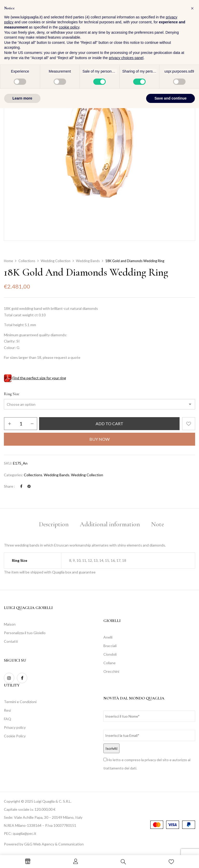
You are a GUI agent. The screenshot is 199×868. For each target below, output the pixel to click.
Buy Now (99, 439)
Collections (27, 261)
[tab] (54, 525)
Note (158, 524)
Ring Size (12, 394)
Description (54, 524)
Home (8, 261)
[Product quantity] (21, 424)
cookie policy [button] (69, 787)
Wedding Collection (56, 261)
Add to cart (109, 423)
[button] (190, 18)
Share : (9, 486)
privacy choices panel (126, 817)
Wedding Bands (88, 261)
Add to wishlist (189, 424)
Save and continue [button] (170, 858)
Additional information (110, 524)
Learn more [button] (22, 858)
